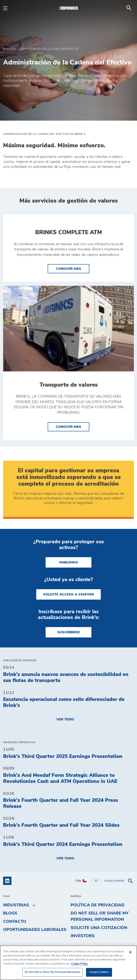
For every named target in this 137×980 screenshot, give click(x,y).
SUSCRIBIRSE (69, 632)
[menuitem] (129, 8)
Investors (83, 936)
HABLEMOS (69, 562)
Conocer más (73, 268)
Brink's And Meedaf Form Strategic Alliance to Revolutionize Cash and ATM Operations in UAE (60, 778)
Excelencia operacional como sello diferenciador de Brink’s (64, 702)
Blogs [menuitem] (10, 913)
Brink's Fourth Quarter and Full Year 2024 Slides (61, 825)
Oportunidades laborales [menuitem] (35, 930)
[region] (68, 963)
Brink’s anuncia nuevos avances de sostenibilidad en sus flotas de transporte (66, 677)
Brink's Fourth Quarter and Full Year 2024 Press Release (61, 803)
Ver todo (65, 719)
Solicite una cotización (99, 928)
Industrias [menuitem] (16, 905)
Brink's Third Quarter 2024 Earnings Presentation (63, 844)
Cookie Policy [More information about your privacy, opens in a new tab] (79, 964)
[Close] (130, 952)
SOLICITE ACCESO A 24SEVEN (68, 594)
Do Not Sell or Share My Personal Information (100, 916)
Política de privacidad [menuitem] (98, 905)
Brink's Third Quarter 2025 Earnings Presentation (63, 756)
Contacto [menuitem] (15, 922)
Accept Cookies (99, 972)
